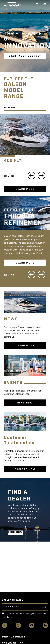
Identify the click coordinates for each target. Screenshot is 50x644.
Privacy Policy (14, 637)
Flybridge (10, 108)
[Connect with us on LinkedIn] (45, 625)
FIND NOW (16, 532)
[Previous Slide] (31, 275)
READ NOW (25, 403)
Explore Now (25, 469)
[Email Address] (25, 607)
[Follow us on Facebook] (5, 625)
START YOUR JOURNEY (25, 56)
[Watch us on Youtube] (32, 625)
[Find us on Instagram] (18, 625)
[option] (25, 140)
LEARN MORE (25, 189)
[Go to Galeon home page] (12, 5)
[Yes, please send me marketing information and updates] (3, 613)
